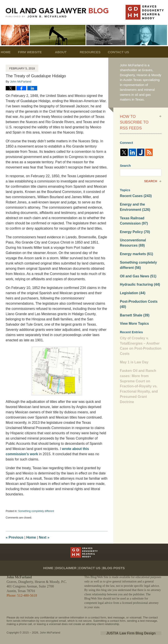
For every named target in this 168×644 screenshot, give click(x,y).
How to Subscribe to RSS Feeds (136, 118)
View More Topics (134, 311)
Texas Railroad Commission (133, 212)
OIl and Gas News (137, 265)
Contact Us (136, 52)
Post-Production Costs (138, 292)
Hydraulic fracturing (139, 273)
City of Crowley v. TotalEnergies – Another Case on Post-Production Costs (139, 332)
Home (11, 52)
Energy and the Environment (134, 199)
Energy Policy (134, 222)
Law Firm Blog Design (141, 633)
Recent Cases (135, 188)
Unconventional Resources (132, 233)
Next (44, 537)
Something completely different (36, 511)
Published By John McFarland (145, 12)
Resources (102, 52)
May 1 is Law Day (133, 348)
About (72, 52)
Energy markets (136, 244)
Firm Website (41, 52)
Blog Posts (112, 565)
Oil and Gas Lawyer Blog (57, 13)
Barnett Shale (134, 303)
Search (151, 173)
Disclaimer (69, 565)
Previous (15, 537)
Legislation (132, 281)
